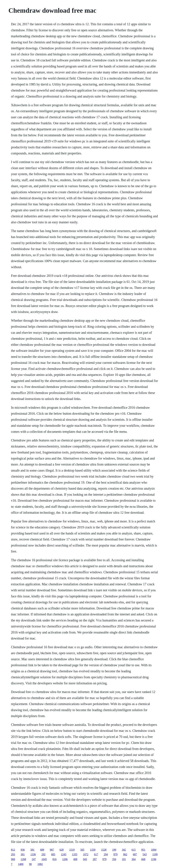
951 (143, 850)
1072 (86, 854)
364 (133, 859)
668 (143, 859)
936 (23, 850)
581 (32, 850)
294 (106, 854)
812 (13, 850)
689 (42, 850)
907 (52, 850)
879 (115, 854)
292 (43, 854)
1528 (104, 850)
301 (23, 854)
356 (114, 859)
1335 (75, 854)
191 (124, 859)
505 (82, 850)
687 (135, 854)
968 (13, 859)
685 (53, 854)
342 (124, 850)
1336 (33, 854)
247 (34, 859)
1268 (23, 859)
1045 (44, 859)
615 (133, 850)
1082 (40, 864)
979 (104, 859)
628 (61, 850)
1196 (154, 859)
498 (75, 859)
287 (95, 859)
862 (125, 854)
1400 (21, 864)
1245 (63, 854)
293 (13, 854)
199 (114, 850)
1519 (72, 850)
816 (54, 859)
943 (85, 859)
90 (30, 864)
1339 (93, 850)
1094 (154, 850)
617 (96, 854)
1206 (65, 859)
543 (145, 854)
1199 (155, 854)
